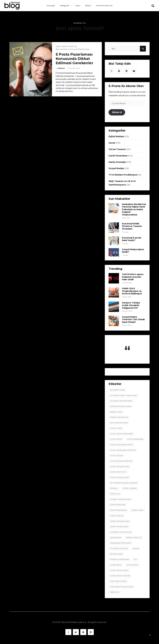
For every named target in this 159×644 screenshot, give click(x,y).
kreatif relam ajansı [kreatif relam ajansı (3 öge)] (119, 527)
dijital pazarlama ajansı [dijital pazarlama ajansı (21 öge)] (121, 445)
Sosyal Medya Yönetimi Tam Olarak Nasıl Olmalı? (133, 319)
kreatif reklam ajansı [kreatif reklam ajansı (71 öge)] (120, 521)
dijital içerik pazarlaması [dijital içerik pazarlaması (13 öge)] (122, 434)
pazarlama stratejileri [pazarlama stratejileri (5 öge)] (120, 543)
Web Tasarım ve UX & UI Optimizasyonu (73, 49)
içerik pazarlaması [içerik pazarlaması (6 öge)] (118, 510)
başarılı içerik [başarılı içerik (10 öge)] (116, 412)
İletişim (88, 6)
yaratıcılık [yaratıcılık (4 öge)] (115, 592)
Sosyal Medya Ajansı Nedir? (133, 251)
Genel (58, 47)
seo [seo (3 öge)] (135, 559)
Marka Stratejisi (69, 47)
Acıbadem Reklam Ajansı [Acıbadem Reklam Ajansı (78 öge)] (121, 406)
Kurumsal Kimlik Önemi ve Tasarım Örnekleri (132, 226)
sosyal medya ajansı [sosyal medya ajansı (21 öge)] (119, 570)
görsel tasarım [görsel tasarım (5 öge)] (130, 488)
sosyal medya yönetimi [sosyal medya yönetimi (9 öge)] (120, 576)
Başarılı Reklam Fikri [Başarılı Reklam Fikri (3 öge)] (119, 417)
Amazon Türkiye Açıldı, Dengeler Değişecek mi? (131, 305)
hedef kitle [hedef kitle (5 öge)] (115, 494)
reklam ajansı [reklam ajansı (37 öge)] (116, 554)
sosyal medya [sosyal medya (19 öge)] (132, 565)
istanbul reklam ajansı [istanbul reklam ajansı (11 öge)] (121, 499)
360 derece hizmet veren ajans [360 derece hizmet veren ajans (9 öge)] (124, 396)
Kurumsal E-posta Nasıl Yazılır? (132, 239)
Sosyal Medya (116, 168)
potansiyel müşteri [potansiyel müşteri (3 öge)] (119, 549)
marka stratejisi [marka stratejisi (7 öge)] (134, 538)
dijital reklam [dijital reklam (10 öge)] (117, 456)
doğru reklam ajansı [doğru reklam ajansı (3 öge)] (120, 478)
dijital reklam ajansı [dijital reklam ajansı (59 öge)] (120, 467)
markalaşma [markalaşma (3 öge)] (116, 538)
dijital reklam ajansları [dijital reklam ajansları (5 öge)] (121, 461)
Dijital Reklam (116, 136)
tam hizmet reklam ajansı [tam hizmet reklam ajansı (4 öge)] (122, 587)
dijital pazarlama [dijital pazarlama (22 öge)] (135, 439)
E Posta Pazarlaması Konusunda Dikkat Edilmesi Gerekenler (74, 59)
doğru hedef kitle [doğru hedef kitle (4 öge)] (118, 472)
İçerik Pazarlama (118, 156)
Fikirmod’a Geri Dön (104, 6)
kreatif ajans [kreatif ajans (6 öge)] (138, 510)
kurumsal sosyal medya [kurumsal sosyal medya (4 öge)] (121, 532)
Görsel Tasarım (117, 149)
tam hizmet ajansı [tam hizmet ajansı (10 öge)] (118, 581)
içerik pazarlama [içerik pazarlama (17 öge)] (118, 505)
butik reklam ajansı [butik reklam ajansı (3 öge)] (119, 423)
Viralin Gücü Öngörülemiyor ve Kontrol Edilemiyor (132, 291)
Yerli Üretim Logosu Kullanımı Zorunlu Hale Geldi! (133, 277)
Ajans (78, 6)
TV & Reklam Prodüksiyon (123, 175)
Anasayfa (51, 6)
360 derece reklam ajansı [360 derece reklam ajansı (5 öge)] (121, 401)
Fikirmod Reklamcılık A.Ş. (74, 622)
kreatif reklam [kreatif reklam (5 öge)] (117, 516)
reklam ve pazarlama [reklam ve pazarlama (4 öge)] (120, 559)
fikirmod (61, 68)
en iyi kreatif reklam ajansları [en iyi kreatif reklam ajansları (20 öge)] (124, 483)
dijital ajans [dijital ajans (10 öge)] (116, 428)
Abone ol (117, 112)
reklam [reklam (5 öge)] (136, 549)
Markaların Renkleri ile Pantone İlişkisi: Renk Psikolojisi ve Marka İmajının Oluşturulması (134, 209)
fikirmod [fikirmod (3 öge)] (114, 488)
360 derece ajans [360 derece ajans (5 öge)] (117, 390)
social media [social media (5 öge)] (116, 565)
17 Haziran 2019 (74, 68)
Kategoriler (64, 6)
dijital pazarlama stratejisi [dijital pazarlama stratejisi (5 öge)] (123, 450)
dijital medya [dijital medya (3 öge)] (116, 439)
